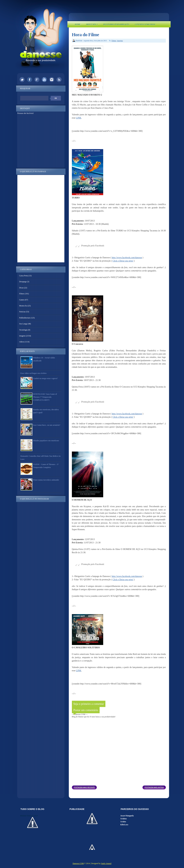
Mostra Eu (23, 306)
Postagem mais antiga (154, 787)
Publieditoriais (25, 318)
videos (22, 342)
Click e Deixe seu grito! (123, 261)
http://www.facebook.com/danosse (127, 258)
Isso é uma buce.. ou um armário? (47, 425)
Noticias (22, 312)
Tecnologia (23, 330)
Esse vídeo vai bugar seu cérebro (34, 373)
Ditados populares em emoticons (46, 441)
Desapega (23, 282)
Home (78, 24)
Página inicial (120, 787)
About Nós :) (92, 24)
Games (22, 300)
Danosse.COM (78, 863)
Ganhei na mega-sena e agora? (45, 378)
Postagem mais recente (84, 787)
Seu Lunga (23, 324)
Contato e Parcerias (145, 24)
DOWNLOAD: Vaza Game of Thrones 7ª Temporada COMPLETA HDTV (45, 397)
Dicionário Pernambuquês (116, 24)
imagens (120, 41)
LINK (79, 118)
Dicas (21, 288)
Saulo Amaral (106, 863)
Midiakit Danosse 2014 (29, 816)
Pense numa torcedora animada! (46, 480)
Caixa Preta (24, 276)
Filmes (114, 41)
